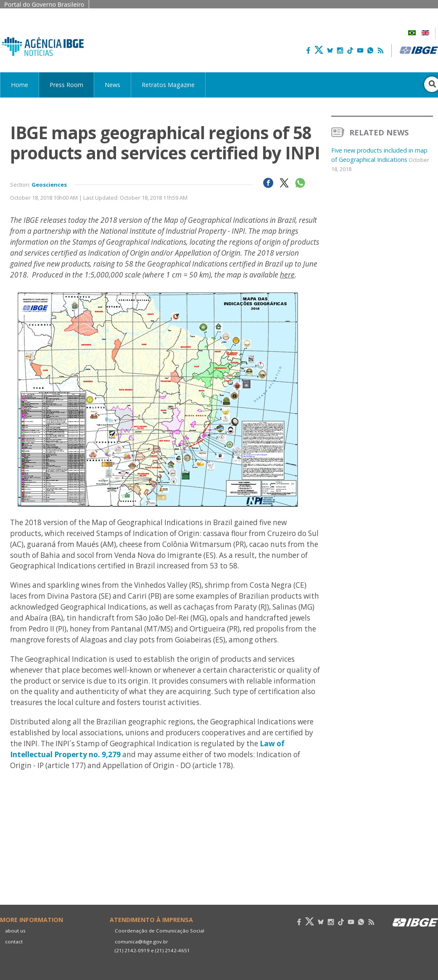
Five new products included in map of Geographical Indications (380, 160)
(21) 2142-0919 (132, 950)
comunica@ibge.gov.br (141, 942)
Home (20, 85)
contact (14, 942)
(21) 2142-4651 (173, 950)
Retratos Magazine (168, 85)
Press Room (66, 85)
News (112, 85)
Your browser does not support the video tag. (166, 857)
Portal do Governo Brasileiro (44, 4)
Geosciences (49, 185)
